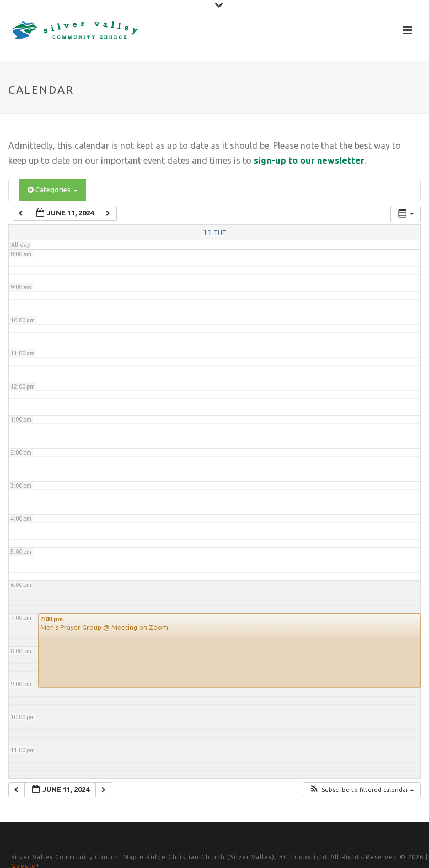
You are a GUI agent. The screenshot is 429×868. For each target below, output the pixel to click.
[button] (361, 790)
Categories (53, 190)
